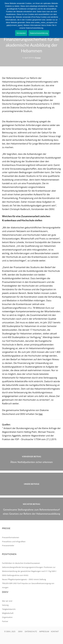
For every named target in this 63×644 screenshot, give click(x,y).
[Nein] (60, 19)
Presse (38, 58)
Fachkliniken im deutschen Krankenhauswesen (21, 563)
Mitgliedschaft (8, 613)
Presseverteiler (8, 545)
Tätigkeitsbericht (9, 609)
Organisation (7, 617)
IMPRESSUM (44, 631)
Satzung (5, 605)
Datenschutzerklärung (39, 33)
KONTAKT (55, 631)
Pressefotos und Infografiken (14, 542)
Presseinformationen (11, 537)
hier (41, 414)
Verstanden (21, 33)
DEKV (20, 631)
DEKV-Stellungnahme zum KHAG (15, 575)
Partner (5, 621)
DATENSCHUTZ (31, 631)
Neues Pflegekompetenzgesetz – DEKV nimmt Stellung (24, 579)
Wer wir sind (7, 601)
